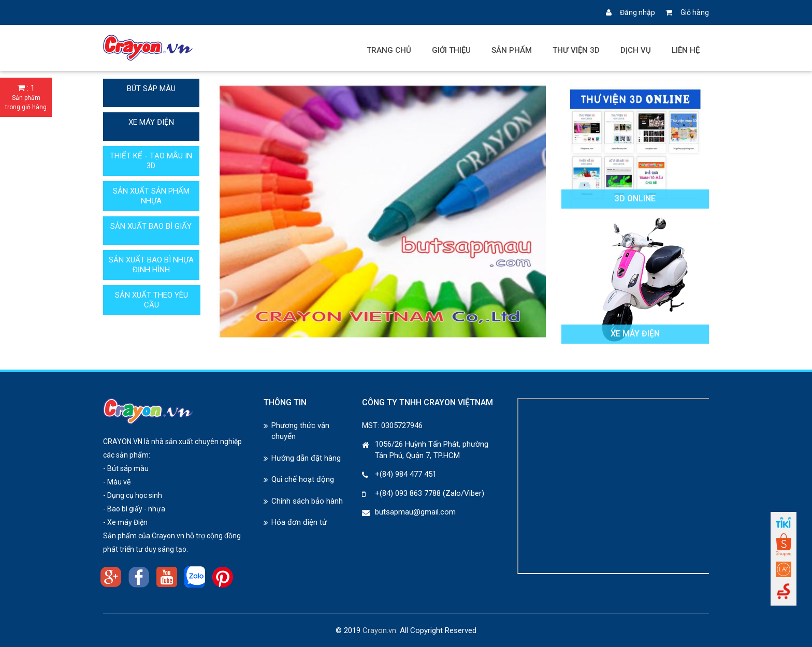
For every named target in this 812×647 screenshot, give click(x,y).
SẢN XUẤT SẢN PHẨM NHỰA (151, 196)
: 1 (26, 98)
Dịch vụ (636, 50)
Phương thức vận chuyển (300, 431)
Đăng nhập (630, 12)
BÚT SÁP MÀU (151, 89)
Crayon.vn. (380, 630)
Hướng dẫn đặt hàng (306, 458)
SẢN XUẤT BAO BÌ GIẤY (151, 226)
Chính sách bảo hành (307, 501)
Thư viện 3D (576, 50)
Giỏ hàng (687, 12)
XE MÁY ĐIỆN (151, 122)
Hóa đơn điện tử (299, 522)
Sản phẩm (512, 50)
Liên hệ (686, 50)
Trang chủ (389, 50)
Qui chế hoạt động (303, 479)
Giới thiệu (451, 50)
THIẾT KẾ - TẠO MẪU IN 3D (151, 161)
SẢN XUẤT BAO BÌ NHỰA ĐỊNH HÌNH (151, 265)
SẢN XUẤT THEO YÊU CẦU (151, 300)
